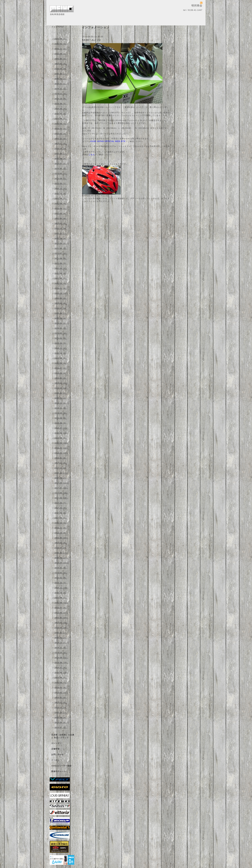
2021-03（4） (61, 273)
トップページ (58, 27)
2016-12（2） (61, 523)
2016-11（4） (61, 528)
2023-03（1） (61, 184)
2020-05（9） (61, 318)
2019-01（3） (61, 398)
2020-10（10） (61, 293)
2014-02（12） (61, 693)
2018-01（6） (61, 458)
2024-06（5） (61, 119)
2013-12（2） (61, 703)
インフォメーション (61, 32)
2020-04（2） (61, 323)
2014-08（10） (61, 663)
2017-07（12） (61, 488)
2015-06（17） (61, 613)
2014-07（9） (61, 668)
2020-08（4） (61, 303)
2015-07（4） (61, 608)
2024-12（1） (61, 89)
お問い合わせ (58, 755)
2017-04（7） (61, 503)
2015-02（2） (61, 633)
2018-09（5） (61, 418)
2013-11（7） (61, 708)
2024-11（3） (61, 94)
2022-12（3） (61, 189)
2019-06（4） (61, 373)
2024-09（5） (61, 104)
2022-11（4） (61, 193)
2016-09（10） (61, 538)
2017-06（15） (61, 493)
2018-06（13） (61, 433)
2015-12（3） (61, 583)
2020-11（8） (61, 288)
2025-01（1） (61, 84)
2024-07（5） (61, 114)
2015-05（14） (61, 618)
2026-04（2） (61, 39)
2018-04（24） (61, 443)
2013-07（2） (61, 727)
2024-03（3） (61, 129)
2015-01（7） (61, 638)
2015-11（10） (61, 588)
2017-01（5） (61, 518)
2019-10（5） (61, 353)
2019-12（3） (61, 343)
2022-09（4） (61, 203)
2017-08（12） (61, 483)
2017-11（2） (61, 468)
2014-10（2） (61, 653)
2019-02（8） (61, 393)
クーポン (55, 760)
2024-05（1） (61, 124)
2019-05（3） (61, 378)
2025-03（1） (61, 79)
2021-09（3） (61, 243)
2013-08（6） (61, 722)
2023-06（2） (61, 169)
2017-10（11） (61, 473)
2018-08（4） (61, 423)
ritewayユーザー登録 (61, 766)
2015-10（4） (61, 593)
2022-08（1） (61, 208)
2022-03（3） (61, 223)
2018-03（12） (61, 448)
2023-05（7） (61, 174)
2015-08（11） (61, 603)
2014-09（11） (61, 658)
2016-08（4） (61, 543)
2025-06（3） (61, 64)
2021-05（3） (61, 263)
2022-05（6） (61, 213)
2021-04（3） (61, 268)
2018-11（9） (61, 408)
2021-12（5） (61, 228)
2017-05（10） (61, 498)
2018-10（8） (61, 413)
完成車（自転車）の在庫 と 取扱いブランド (63, 736)
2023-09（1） (61, 154)
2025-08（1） (61, 59)
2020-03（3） (61, 328)
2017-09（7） (61, 478)
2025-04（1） (61, 74)
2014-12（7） (61, 643)
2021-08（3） (61, 248)
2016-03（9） (61, 568)
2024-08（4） (61, 109)
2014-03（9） (61, 688)
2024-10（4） (61, 99)
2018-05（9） (61, 438)
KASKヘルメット (92, 40)
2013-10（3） (61, 712)
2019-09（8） (61, 358)
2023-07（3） (61, 164)
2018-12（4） (61, 403)
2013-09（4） (61, 717)
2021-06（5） (61, 258)
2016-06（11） (61, 553)
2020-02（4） (61, 333)
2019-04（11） (61, 383)
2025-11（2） (61, 49)
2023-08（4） (61, 159)
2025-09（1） (61, 54)
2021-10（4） (61, 238)
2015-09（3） (61, 598)
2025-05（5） (61, 69)
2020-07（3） (61, 308)
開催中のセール (59, 771)
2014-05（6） (61, 678)
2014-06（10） (61, 673)
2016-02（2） (61, 573)
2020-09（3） (61, 298)
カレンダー (56, 743)
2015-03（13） (61, 628)
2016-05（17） (61, 558)
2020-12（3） (61, 283)
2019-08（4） (61, 363)
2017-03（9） (61, 508)
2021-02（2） (61, 278)
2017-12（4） (61, 463)
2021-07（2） (61, 253)
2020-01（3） (61, 338)
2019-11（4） (61, 348)
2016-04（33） (61, 563)
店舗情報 (55, 749)
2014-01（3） (61, 698)
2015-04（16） (61, 623)
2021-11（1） (61, 233)
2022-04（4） (61, 218)
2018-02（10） (61, 453)
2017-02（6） (61, 513)
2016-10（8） (61, 533)
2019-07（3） (61, 368)
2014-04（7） (61, 683)
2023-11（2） (61, 144)
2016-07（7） (61, 548)
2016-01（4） (61, 578)
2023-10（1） (61, 149)
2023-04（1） (61, 179)
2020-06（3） (61, 313)
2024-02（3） (61, 134)
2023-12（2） (61, 139)
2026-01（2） (61, 44)
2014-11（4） (61, 648)
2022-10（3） (61, 198)
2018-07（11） (61, 428)
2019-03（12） (61, 388)
